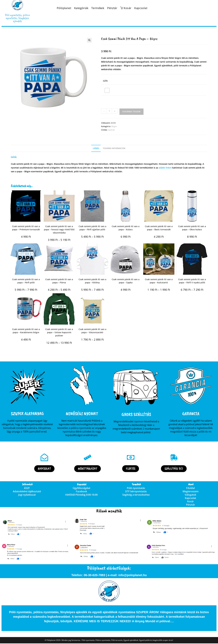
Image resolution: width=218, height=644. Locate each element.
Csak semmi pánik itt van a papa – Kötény (92, 281)
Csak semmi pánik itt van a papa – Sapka (126, 281)
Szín (105, 81)
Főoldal (190, 489)
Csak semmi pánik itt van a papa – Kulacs (126, 228)
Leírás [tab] (96, 148)
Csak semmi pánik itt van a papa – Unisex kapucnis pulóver (59, 332)
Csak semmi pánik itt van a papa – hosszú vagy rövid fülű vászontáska (59, 229)
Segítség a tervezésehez (136, 495)
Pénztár (112, 8)
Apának (111, 130)
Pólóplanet (64, 8)
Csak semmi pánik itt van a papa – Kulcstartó (159, 281)
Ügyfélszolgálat (81, 489)
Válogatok (190, 495)
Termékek (98, 8)
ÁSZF (27, 489)
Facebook (81, 492)
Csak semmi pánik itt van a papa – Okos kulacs (192, 228)
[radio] (107, 90)
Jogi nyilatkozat (27, 495)
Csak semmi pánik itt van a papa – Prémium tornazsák (26, 228)
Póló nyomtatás (136, 489)
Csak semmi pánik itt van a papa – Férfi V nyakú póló (192, 281)
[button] (89, 40)
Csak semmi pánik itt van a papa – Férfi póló (26, 281)
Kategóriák (81, 8)
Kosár (190, 502)
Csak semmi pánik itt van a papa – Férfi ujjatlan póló (92, 228)
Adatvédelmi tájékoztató (27, 492)
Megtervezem (191, 492)
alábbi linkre (165, 168)
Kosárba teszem (131, 112)
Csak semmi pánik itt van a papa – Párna (59, 281)
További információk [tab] (114, 148)
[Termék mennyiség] (109, 111)
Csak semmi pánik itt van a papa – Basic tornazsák (159, 228)
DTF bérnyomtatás (136, 492)
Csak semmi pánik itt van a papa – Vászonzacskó (92, 331)
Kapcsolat (141, 8)
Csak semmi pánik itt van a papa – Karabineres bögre (26, 331)
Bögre (114, 126)
